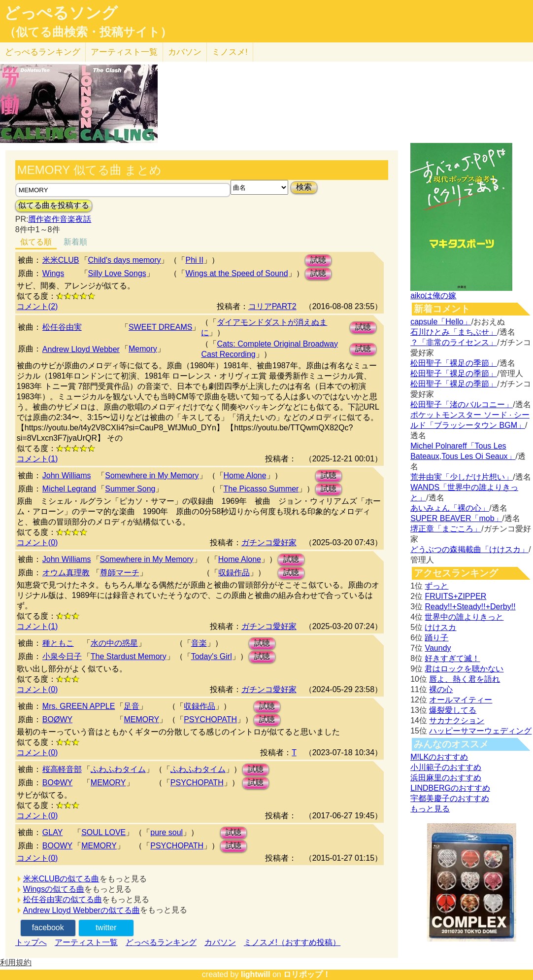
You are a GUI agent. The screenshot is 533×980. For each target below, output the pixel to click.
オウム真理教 (66, 573)
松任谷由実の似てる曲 (63, 899)
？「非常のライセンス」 (454, 342)
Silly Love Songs (117, 273)
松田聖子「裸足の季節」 (454, 363)
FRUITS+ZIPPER (455, 596)
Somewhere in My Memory (152, 475)
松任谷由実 (62, 327)
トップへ (31, 942)
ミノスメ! (230, 52)
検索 (304, 187)
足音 (132, 706)
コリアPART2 (272, 306)
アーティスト (124, 52)
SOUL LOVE (103, 832)
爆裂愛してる (453, 710)
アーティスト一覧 (86, 942)
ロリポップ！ (307, 974)
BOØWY (57, 719)
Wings (53, 273)
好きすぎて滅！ (452, 658)
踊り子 (436, 638)
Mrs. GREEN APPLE (79, 706)
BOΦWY (58, 783)
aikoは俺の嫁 (433, 296)
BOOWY (57, 846)
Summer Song (130, 489)
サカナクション (457, 720)
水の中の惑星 (114, 643)
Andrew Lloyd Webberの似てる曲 (82, 910)
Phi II (194, 260)
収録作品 (234, 573)
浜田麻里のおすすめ (446, 778)
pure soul (167, 832)
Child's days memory (125, 260)
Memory (143, 349)
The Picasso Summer (261, 489)
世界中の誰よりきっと (464, 617)
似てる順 (36, 242)
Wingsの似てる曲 (54, 889)
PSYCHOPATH (210, 719)
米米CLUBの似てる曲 (61, 879)
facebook (48, 927)
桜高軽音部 (62, 769)
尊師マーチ (120, 573)
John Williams (67, 475)
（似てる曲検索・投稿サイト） (88, 32)
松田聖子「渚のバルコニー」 (462, 404)
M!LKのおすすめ (439, 757)
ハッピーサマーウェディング (480, 731)
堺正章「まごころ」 (446, 529)
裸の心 (441, 689)
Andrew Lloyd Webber (81, 349)
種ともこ (58, 643)
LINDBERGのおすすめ (450, 788)
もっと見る (430, 809)
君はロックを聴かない (464, 669)
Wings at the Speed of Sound (236, 273)
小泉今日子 (62, 656)
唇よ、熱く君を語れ (465, 679)
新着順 (75, 242)
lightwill (256, 974)
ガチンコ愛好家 (269, 542)
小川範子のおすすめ (446, 767)
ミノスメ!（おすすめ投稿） (292, 942)
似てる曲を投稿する (54, 205)
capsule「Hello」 (441, 322)
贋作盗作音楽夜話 (60, 219)
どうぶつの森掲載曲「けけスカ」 (469, 549)
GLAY (53, 832)
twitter (106, 927)
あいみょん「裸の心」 (450, 508)
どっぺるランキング (161, 942)
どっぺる (43, 52)
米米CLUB (61, 260)
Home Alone (245, 475)
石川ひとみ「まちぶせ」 (454, 332)
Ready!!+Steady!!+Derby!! (470, 607)
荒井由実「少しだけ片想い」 (462, 477)
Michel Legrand (69, 489)
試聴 (318, 260)
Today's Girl (212, 656)
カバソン (185, 52)
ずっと (436, 586)
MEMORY (141, 719)
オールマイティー (461, 700)
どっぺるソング (61, 13)
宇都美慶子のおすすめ (450, 798)
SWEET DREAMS (161, 327)
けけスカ (440, 627)
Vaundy (438, 648)
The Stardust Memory (129, 656)
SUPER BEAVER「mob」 (456, 518)
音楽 (199, 643)
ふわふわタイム (118, 769)
